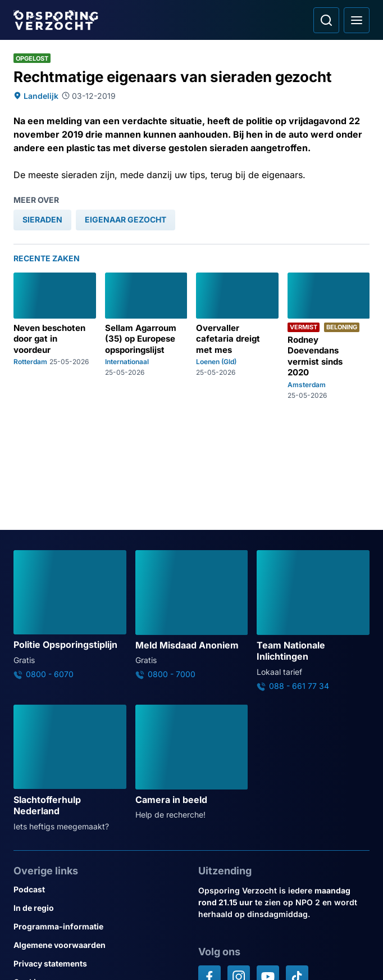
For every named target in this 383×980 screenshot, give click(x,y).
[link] (42, 220)
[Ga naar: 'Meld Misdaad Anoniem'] (192, 615)
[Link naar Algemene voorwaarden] (99, 945)
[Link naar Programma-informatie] (99, 926)
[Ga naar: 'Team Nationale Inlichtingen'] (313, 621)
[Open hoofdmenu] (357, 20)
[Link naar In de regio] (99, 908)
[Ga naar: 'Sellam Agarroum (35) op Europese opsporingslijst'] (146, 336)
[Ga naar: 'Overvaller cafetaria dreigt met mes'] (237, 336)
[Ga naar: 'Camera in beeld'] (192, 763)
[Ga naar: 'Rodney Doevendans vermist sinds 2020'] (329, 336)
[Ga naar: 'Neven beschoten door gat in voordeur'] (55, 336)
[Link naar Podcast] (99, 889)
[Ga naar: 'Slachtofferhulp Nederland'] (70, 768)
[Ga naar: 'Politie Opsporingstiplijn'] (70, 615)
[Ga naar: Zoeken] (326, 20)
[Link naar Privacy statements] (99, 963)
